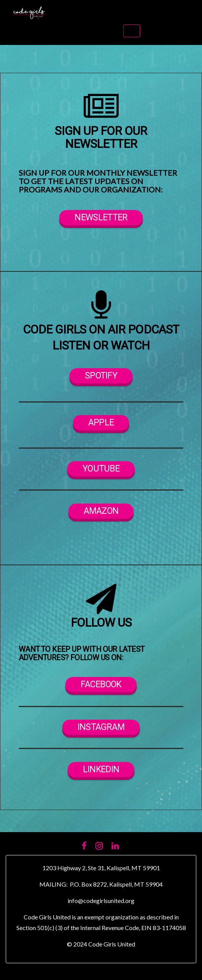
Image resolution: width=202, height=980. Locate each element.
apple (101, 423)
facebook (101, 685)
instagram (101, 727)
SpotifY (101, 376)
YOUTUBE (101, 469)
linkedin (101, 770)
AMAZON (101, 511)
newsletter (101, 218)
